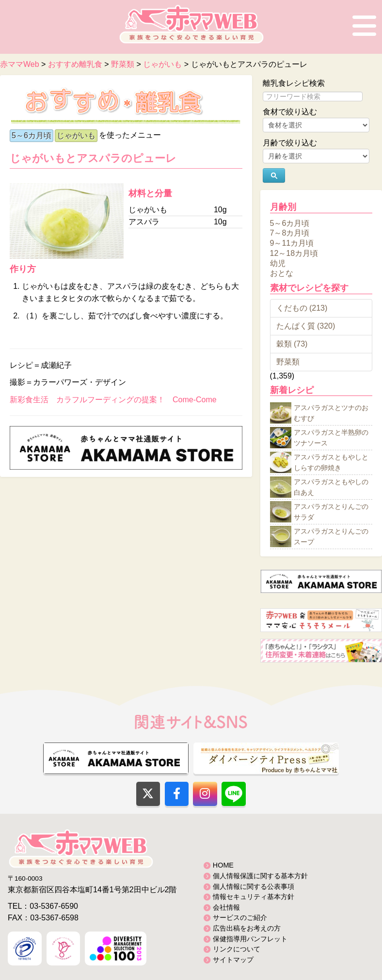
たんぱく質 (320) (306, 326)
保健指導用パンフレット (250, 939)
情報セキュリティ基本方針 (254, 897)
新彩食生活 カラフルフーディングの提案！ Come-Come (113, 400)
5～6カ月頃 (32, 135)
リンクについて (237, 949)
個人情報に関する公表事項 (254, 886)
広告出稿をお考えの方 (247, 928)
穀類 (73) (292, 344)
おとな (282, 273)
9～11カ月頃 (292, 243)
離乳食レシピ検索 (294, 83)
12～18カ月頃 (294, 253)
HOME (223, 865)
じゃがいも (76, 135)
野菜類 (288, 362)
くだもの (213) (302, 308)
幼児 (278, 263)
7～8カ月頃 (290, 233)
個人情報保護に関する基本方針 (260, 876)
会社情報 (226, 907)
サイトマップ (233, 960)
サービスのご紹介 (240, 917)
